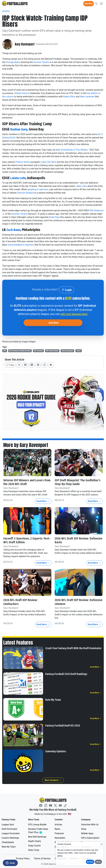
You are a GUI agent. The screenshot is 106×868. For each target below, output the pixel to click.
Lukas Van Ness (48, 162)
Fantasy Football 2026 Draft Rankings (66, 674)
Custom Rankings (10, 838)
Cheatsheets (8, 842)
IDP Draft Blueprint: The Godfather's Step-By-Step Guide (78, 482)
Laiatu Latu (18, 178)
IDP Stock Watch (52, 351)
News (57, 829)
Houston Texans (41, 62)
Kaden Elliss (69, 97)
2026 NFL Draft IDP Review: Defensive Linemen (72, 602)
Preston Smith (22, 162)
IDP (5, 351)
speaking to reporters (38, 189)
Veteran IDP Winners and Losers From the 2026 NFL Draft (24, 482)
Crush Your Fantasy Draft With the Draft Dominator (73, 648)
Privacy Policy (23, 859)
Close (98, 862)
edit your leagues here (74, 314)
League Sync (8, 825)
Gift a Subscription (90, 838)
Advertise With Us (90, 825)
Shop (84, 829)
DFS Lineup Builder (37, 825)
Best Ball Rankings (37, 837)
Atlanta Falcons (22, 93)
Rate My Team (53, 700)
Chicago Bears (13, 62)
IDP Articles (38, 351)
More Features (53, 780)
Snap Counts (34, 846)
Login (66, 290)
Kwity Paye (54, 217)
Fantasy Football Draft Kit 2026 (63, 726)
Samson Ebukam (26, 193)
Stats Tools (34, 850)
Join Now (89, 4)
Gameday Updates (56, 751)
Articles (6, 11)
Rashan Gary (19, 129)
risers (79, 351)
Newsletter (60, 838)
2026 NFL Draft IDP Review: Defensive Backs (72, 540)
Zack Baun (14, 230)
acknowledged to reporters (21, 245)
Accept (90, 862)
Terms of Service (42, 859)
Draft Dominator (10, 829)
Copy (10, 365)
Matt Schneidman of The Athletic (72, 150)
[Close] (101, 844)
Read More (43, 501)
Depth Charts (35, 841)
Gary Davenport (25, 44)
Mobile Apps (87, 833)
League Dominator (11, 833)
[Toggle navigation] (101, 4)
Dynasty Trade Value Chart (39, 831)
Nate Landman (87, 97)
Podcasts (59, 833)
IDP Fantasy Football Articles (20, 351)
